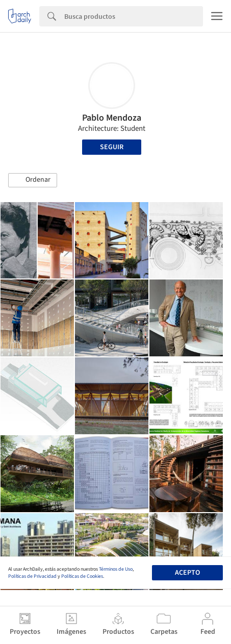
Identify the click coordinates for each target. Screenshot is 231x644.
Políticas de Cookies (82, 576)
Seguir (112, 147)
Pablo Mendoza (112, 118)
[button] (33, 180)
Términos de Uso (116, 569)
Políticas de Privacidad (32, 576)
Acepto (187, 573)
